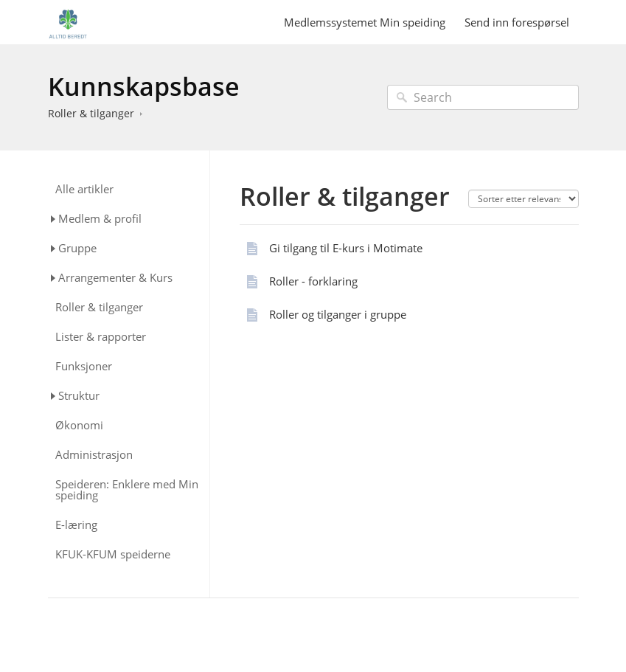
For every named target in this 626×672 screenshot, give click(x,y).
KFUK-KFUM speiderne (113, 554)
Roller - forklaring (313, 281)
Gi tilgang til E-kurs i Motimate (346, 248)
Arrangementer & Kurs (115, 277)
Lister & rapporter (101, 337)
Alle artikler (84, 189)
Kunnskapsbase (144, 86)
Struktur (79, 395)
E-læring (76, 525)
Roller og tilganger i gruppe (338, 314)
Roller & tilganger (91, 113)
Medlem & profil (100, 218)
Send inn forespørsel (517, 22)
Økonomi (79, 425)
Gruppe (77, 248)
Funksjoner (84, 366)
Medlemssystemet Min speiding (365, 22)
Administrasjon (94, 455)
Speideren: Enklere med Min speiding (127, 490)
